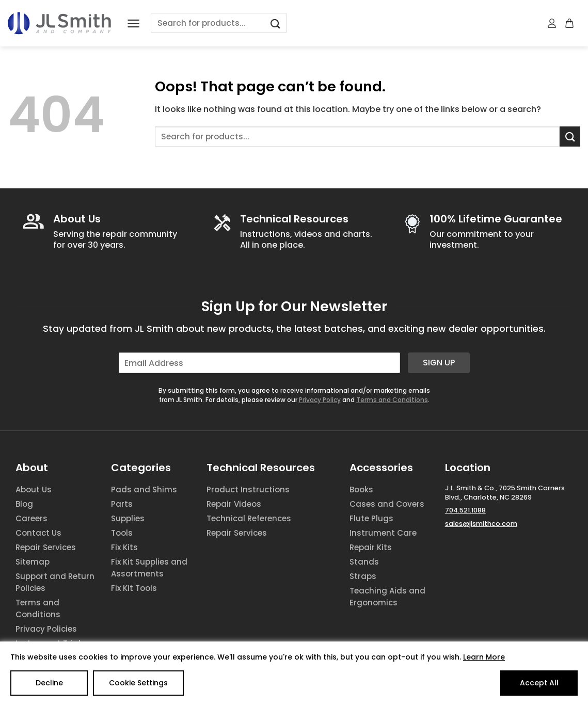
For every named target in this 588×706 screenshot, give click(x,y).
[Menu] (133, 23)
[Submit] (275, 23)
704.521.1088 (465, 510)
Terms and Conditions (392, 400)
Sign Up (439, 363)
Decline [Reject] (49, 683)
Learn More (484, 657)
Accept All (539, 683)
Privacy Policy (320, 400)
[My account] (552, 23)
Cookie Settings (138, 683)
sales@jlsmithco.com (481, 524)
